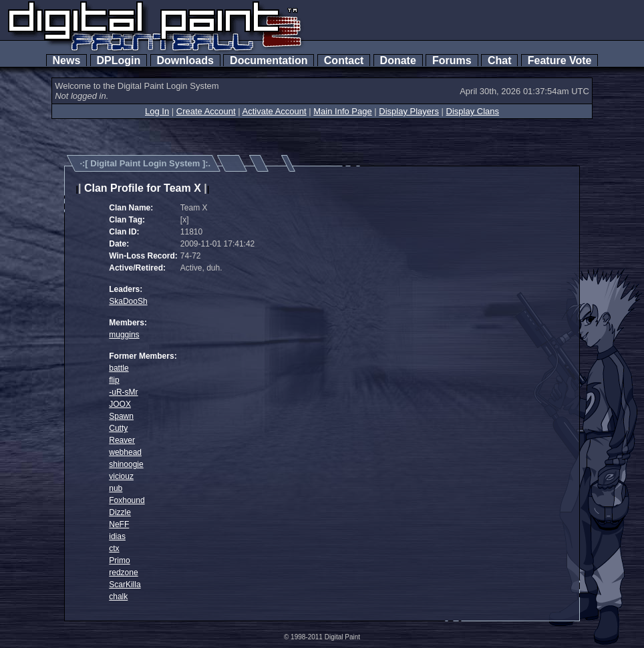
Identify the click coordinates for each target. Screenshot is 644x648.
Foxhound (127, 500)
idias (117, 536)
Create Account (206, 111)
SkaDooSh (128, 301)
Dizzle (120, 512)
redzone (123, 573)
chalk (118, 597)
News (67, 60)
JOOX (120, 404)
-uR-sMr (123, 392)
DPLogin (119, 60)
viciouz (121, 476)
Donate (398, 60)
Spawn (121, 416)
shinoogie (126, 464)
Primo (119, 560)
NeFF (119, 524)
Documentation (269, 60)
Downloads (185, 60)
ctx (114, 548)
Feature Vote (560, 60)
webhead (125, 452)
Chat (499, 60)
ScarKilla (125, 585)
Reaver (122, 440)
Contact (344, 60)
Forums (452, 60)
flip (114, 380)
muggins (124, 335)
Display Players (409, 111)
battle (119, 368)
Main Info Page (342, 111)
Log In (157, 111)
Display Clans (473, 111)
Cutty (118, 428)
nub (116, 488)
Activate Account (275, 111)
